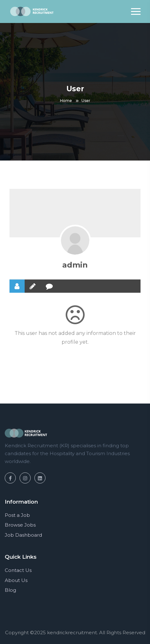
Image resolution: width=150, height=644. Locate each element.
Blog (10, 590)
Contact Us (18, 570)
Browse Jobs (20, 525)
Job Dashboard (23, 535)
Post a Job (17, 515)
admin (75, 265)
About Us (16, 580)
